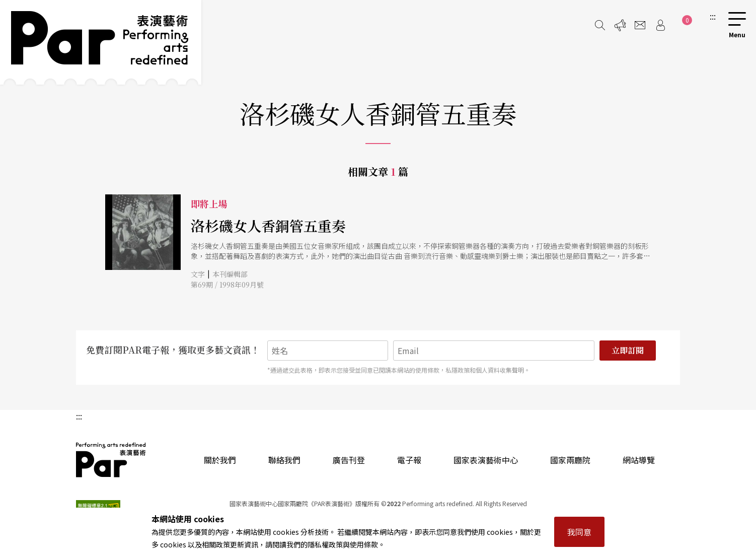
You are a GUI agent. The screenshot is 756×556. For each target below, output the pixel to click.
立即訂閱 (628, 350)
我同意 (579, 532)
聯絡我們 (284, 460)
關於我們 (220, 460)
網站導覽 (639, 460)
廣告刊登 (349, 460)
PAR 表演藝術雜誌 (111, 460)
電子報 (409, 460)
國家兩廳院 (570, 460)
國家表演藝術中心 (486, 460)
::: (713, 16)
